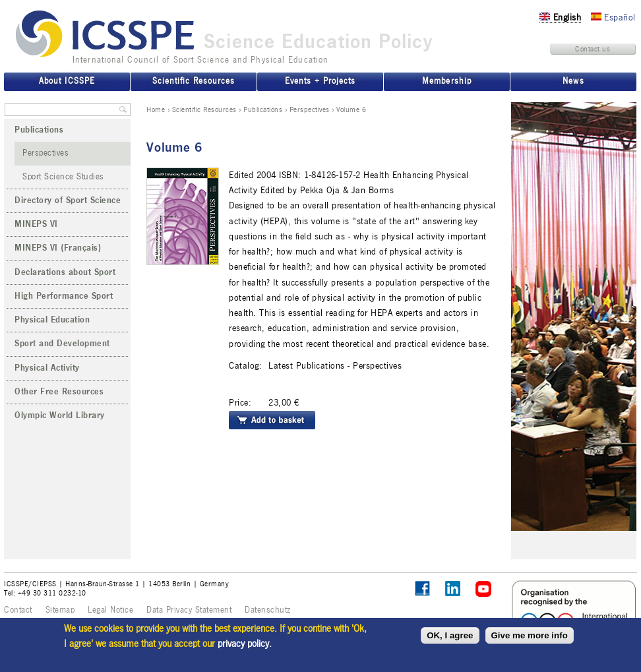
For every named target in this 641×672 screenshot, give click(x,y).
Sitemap (60, 610)
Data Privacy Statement (189, 610)
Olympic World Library (60, 415)
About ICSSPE (67, 81)
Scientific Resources (204, 109)
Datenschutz (268, 610)
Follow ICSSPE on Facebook (422, 589)
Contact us (593, 49)
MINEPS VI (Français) (58, 248)
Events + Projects (320, 81)
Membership (446, 81)
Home (156, 109)
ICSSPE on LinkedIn (453, 589)
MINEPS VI (36, 224)
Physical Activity (47, 368)
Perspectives (310, 109)
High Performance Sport (64, 296)
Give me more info (530, 635)
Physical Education (52, 320)
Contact (18, 610)
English (560, 17)
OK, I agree (450, 635)
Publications (263, 109)
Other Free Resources (59, 392)
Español (613, 17)
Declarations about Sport (65, 272)
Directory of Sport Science (68, 200)
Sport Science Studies (63, 177)
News (573, 81)
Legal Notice (110, 610)
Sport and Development (62, 344)
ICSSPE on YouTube (484, 589)
